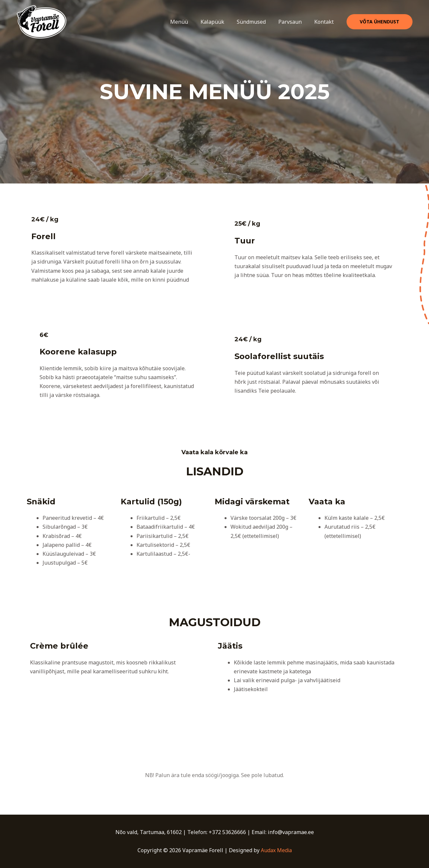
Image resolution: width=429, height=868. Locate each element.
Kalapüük (219, 22)
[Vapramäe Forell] (42, 21)
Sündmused (256, 22)
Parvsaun (293, 22)
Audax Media (276, 850)
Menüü (188, 22)
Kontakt (325, 22)
